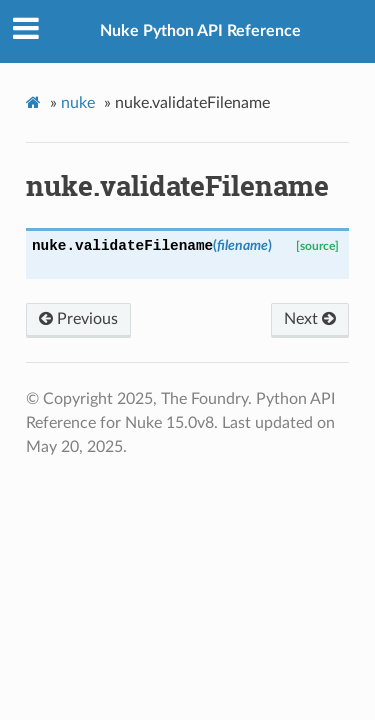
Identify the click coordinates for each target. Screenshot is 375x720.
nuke (78, 103)
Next (310, 319)
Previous (78, 319)
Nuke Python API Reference (200, 31)
